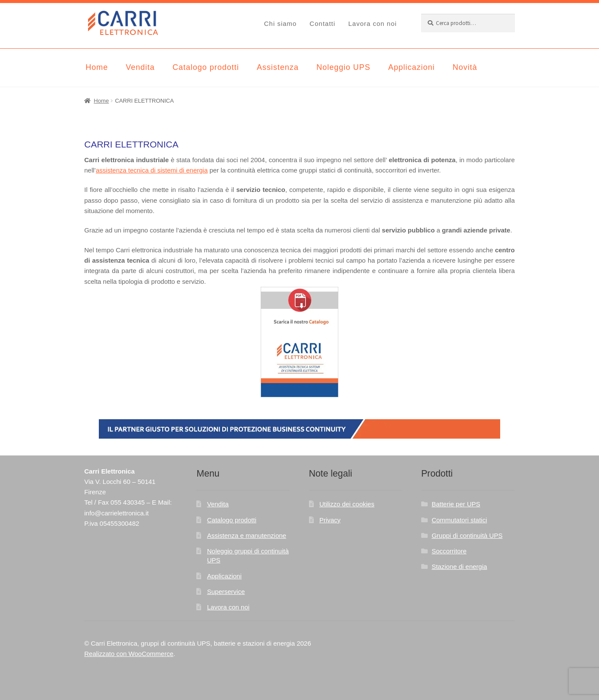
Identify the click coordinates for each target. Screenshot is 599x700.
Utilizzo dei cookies (347, 504)
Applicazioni (411, 67)
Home (97, 67)
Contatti (322, 24)
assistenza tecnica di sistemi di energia (152, 170)
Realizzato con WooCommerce (129, 654)
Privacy (330, 520)
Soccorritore (449, 551)
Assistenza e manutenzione (247, 535)
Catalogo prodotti (206, 67)
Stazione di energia (459, 567)
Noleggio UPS (343, 67)
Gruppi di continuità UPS (467, 535)
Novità (465, 67)
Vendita (140, 67)
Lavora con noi (372, 24)
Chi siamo (281, 24)
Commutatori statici (459, 520)
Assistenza (278, 67)
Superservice (226, 592)
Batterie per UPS (456, 504)
